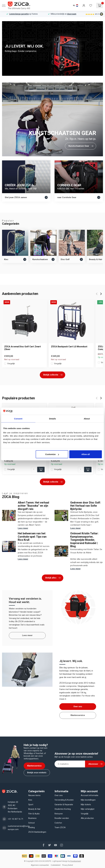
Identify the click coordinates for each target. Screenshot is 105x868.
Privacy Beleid (68, 865)
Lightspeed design (60, 861)
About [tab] (87, 419)
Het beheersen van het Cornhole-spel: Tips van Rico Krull (32, 537)
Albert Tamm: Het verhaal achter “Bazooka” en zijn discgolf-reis (33, 506)
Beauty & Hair (34, 809)
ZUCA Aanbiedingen (37, 832)
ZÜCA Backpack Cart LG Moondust (69, 347)
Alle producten (87, 818)
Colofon (58, 823)
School (31, 823)
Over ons (78, 706)
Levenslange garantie (19, 14)
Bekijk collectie (53, 375)
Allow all (86, 454)
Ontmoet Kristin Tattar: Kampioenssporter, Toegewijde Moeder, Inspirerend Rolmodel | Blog (84, 540)
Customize (52, 454)
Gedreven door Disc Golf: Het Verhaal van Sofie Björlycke (86, 506)
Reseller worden (62, 818)
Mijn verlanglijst (88, 809)
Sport (31, 805)
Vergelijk (11, 363)
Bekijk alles (53, 578)
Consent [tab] (18, 419)
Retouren (59, 814)
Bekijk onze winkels (37, 773)
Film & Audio (34, 814)
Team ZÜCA (60, 827)
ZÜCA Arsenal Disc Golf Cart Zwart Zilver (23, 348)
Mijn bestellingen (88, 800)
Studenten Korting (63, 809)
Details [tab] (52, 419)
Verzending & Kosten (64, 800)
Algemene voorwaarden (40, 865)
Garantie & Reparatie (64, 805)
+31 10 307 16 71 (16, 819)
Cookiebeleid (56, 865)
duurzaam (72, 14)
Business (32, 818)
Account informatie (90, 795)
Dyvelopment (76, 861)
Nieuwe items (34, 795)
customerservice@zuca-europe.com (19, 828)
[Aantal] (34, 469)
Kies (30, 800)
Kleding (32, 827)
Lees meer (23, 528)
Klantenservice (78, 715)
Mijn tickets (86, 805)
